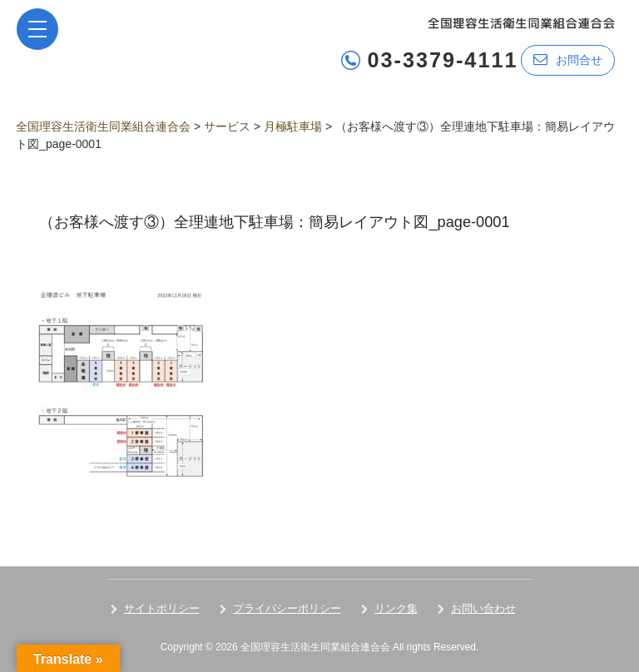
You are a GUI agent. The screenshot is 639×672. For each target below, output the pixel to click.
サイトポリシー (162, 608)
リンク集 (396, 608)
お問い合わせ (483, 608)
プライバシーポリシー (287, 608)
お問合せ (568, 59)
